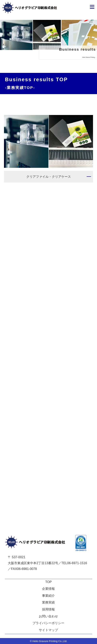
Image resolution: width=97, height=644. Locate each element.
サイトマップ (48, 630)
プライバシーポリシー (48, 623)
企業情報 (48, 589)
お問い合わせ (48, 616)
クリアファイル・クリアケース (49, 177)
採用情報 (48, 609)
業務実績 (48, 602)
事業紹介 (48, 596)
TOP (48, 582)
